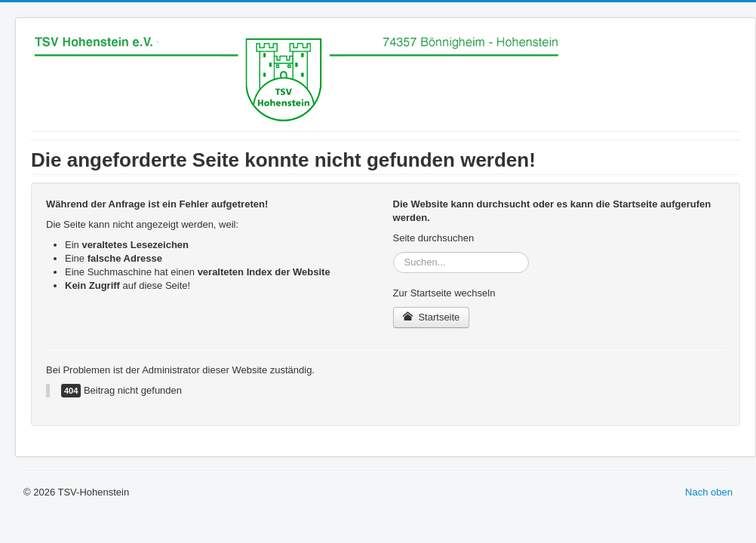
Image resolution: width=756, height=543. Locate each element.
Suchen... (393, 252)
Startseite (432, 317)
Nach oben (709, 492)
